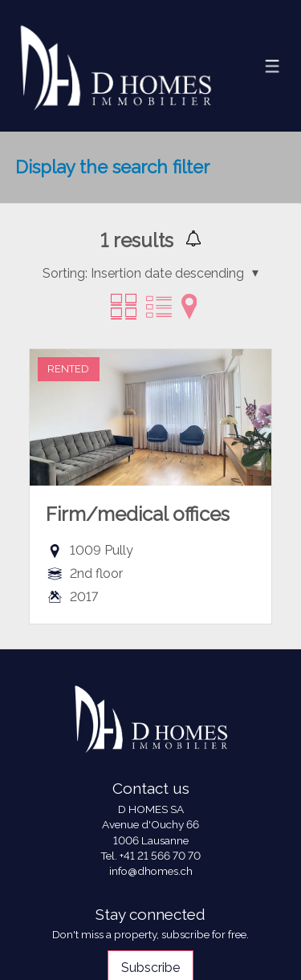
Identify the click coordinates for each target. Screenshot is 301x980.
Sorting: (65, 273)
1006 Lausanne (151, 840)
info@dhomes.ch (151, 871)
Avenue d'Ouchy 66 (150, 824)
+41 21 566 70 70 (160, 856)
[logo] (116, 65)
